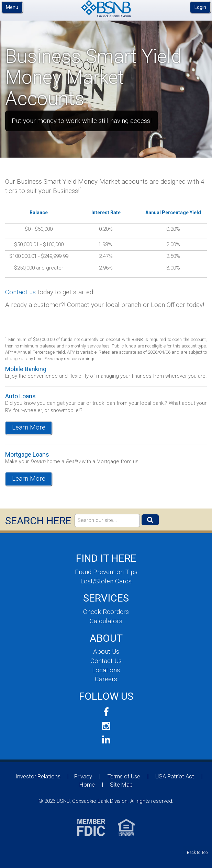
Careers (106, 679)
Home (87, 785)
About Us (106, 652)
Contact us (20, 292)
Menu (12, 7)
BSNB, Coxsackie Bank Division (106, 9)
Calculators (106, 621)
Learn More (29, 427)
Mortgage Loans (27, 454)
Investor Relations (38, 776)
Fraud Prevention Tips (106, 572)
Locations (106, 670)
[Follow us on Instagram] (106, 726)
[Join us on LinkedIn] (106, 740)
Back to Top (197, 853)
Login (200, 7)
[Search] (107, 521)
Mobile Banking (26, 369)
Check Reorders (106, 612)
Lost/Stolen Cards (106, 581)
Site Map (121, 785)
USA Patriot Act (175, 776)
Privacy (83, 776)
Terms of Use (124, 776)
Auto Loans (20, 396)
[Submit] (150, 520)
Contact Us (106, 661)
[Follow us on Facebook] (106, 712)
